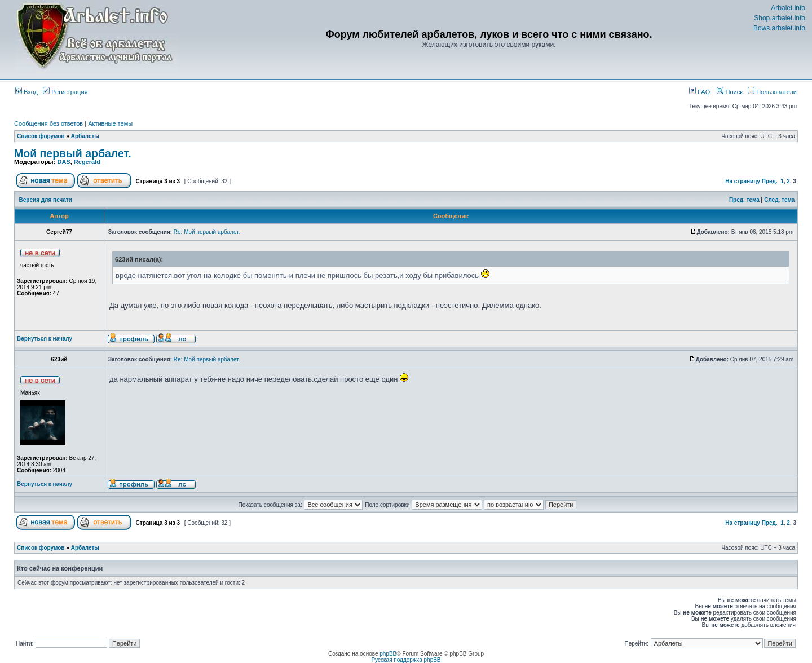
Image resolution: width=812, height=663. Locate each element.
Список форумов (41, 136)
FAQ (700, 92)
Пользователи (772, 92)
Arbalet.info (788, 8)
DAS (63, 162)
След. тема (779, 200)
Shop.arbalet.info (780, 18)
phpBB (388, 654)
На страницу (743, 181)
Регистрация (65, 92)
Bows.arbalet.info (779, 28)
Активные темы (110, 123)
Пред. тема (744, 200)
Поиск (730, 92)
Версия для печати (46, 200)
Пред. (770, 181)
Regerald (87, 162)
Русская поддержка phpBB (406, 660)
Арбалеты (85, 136)
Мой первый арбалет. (73, 153)
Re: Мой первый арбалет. (207, 232)
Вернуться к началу (45, 339)
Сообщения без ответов (48, 123)
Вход (27, 92)
